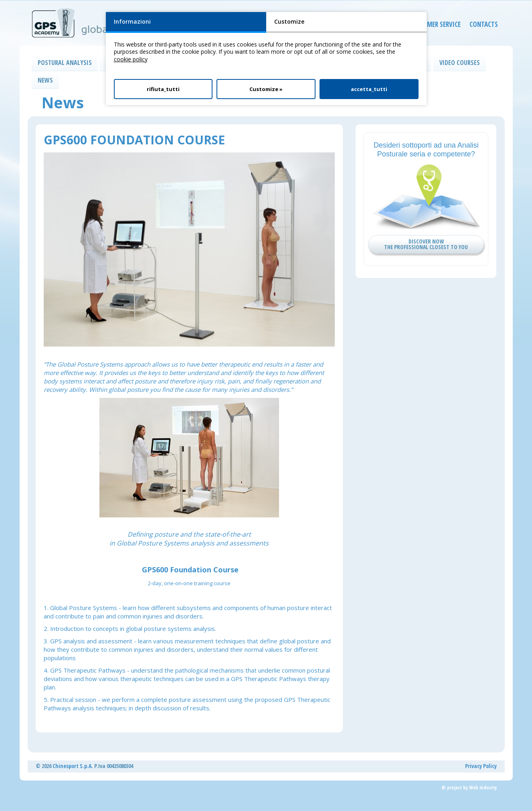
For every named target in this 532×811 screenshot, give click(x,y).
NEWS (45, 80)
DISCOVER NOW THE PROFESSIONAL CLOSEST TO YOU (426, 244)
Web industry (483, 788)
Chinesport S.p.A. (73, 766)
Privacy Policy (481, 766)
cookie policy (131, 59)
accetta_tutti (369, 89)
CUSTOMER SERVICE (428, 26)
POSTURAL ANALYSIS (65, 63)
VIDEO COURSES (460, 63)
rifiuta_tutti (163, 89)
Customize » (266, 89)
